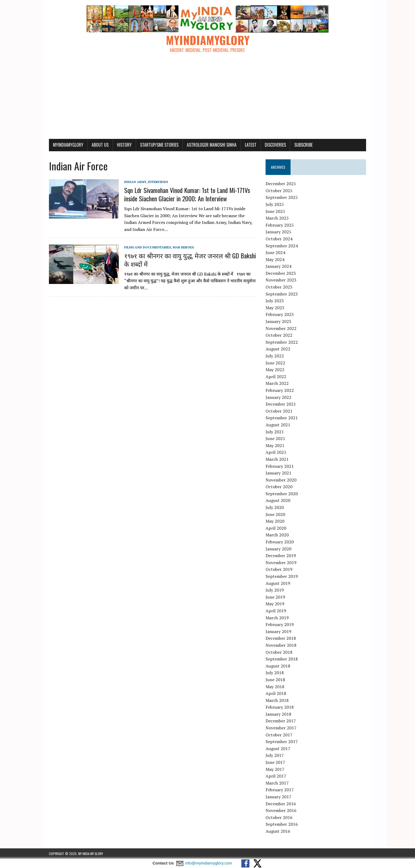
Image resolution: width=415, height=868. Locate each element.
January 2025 (278, 232)
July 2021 (275, 432)
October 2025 (279, 191)
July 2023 (275, 301)
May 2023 (275, 308)
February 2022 (280, 390)
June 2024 (275, 252)
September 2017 (282, 742)
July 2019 (275, 590)
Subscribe (303, 145)
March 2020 (277, 535)
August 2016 (278, 831)
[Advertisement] (207, 99)
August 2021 (278, 425)
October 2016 (279, 817)
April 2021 (276, 452)
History (124, 145)
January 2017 (278, 797)
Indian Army (135, 182)
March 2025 (277, 218)
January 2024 (278, 266)
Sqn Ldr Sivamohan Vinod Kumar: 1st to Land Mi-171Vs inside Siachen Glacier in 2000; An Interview (187, 194)
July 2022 (275, 356)
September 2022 (282, 342)
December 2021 (281, 404)
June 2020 (275, 514)
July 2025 (275, 204)
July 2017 (275, 755)
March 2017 (277, 783)
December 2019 (281, 556)
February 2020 (280, 542)
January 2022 (278, 397)
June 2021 (275, 438)
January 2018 (278, 714)
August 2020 (278, 500)
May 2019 (275, 604)
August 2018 (278, 666)
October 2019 (279, 569)
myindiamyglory (68, 145)
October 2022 (279, 335)
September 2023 (282, 294)
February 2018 (280, 707)
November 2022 (281, 328)
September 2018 (282, 659)
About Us (100, 145)
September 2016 (282, 824)
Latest (251, 145)
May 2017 (275, 769)
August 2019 (278, 583)
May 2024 (275, 259)
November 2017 (281, 728)
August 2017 (278, 748)
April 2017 (276, 776)
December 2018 (281, 638)
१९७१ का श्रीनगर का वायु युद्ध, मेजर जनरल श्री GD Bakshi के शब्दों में (190, 260)
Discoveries (275, 145)
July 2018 (275, 673)
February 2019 (280, 624)
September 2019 (282, 576)
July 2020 (275, 507)
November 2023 (281, 280)
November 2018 (281, 645)
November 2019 (281, 563)
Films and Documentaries (148, 247)
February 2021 (280, 466)
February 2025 (280, 225)
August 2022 (278, 349)
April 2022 (276, 377)
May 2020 (275, 521)
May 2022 (275, 370)
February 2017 (280, 790)
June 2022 (275, 363)
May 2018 (275, 687)
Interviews (158, 182)
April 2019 (276, 611)
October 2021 (279, 411)
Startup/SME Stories (159, 145)
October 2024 (279, 239)
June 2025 (275, 211)
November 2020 (281, 480)
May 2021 (275, 445)
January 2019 (278, 631)
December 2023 (281, 273)
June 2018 (275, 680)
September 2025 (282, 197)
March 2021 (277, 459)
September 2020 (282, 494)
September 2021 (282, 418)
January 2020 (278, 549)
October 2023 (279, 287)
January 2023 (278, 321)
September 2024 (282, 246)
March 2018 (277, 700)
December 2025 (281, 184)
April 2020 (276, 528)
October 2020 (279, 487)
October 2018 (279, 652)
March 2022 (277, 383)
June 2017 (275, 762)
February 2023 (280, 314)
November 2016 (281, 810)
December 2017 (281, 721)
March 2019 (277, 618)
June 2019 (275, 597)
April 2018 (276, 693)
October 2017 (279, 735)
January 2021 (278, 473)
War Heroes (183, 247)
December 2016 (281, 804)
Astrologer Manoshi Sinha (212, 145)
